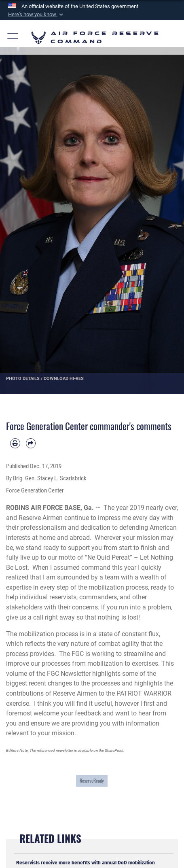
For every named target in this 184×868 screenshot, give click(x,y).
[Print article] (15, 443)
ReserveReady (92, 780)
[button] (36, 15)
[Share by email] (31, 443)
